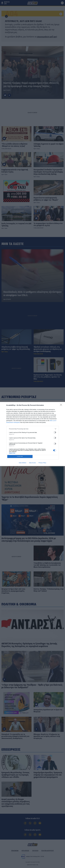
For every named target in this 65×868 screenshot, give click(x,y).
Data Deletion (23, 463)
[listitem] (33, 429)
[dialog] (32, 434)
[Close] (62, 405)
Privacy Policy (42, 463)
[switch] (55, 432)
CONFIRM (20, 457)
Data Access (32, 463)
